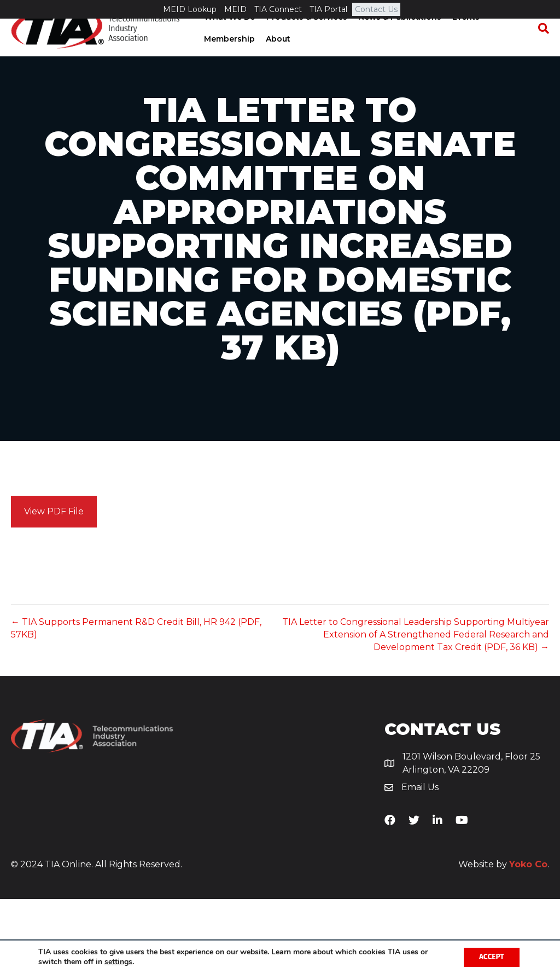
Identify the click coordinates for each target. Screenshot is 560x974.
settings (118, 962)
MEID (235, 9)
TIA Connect (278, 9)
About (277, 57)
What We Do (229, 36)
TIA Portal (328, 9)
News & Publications (399, 36)
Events (465, 36)
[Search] (541, 47)
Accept (490, 957)
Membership (228, 57)
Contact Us (376, 9)
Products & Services (306, 36)
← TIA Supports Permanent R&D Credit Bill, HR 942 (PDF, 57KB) (136, 703)
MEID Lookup (190, 9)
